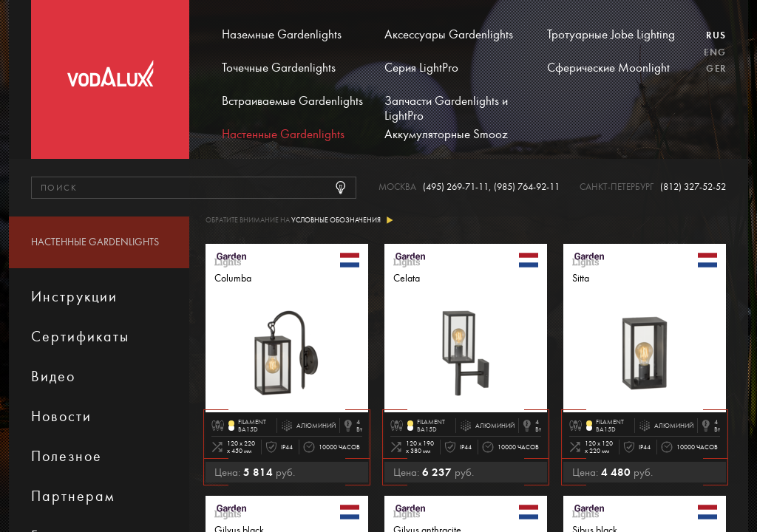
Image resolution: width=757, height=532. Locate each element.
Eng (715, 52)
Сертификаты (80, 337)
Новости (61, 416)
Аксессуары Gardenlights (449, 35)
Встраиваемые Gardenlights (292, 101)
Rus (716, 35)
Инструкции (74, 297)
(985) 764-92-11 (527, 187)
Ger (716, 69)
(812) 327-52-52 (693, 187)
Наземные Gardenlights (282, 35)
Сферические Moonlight (608, 68)
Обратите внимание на (299, 221)
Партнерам (73, 496)
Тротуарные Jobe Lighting (611, 35)
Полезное (67, 456)
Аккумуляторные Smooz (446, 134)
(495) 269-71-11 (456, 187)
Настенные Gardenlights (283, 134)
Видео (53, 376)
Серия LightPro (421, 68)
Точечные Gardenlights (279, 68)
